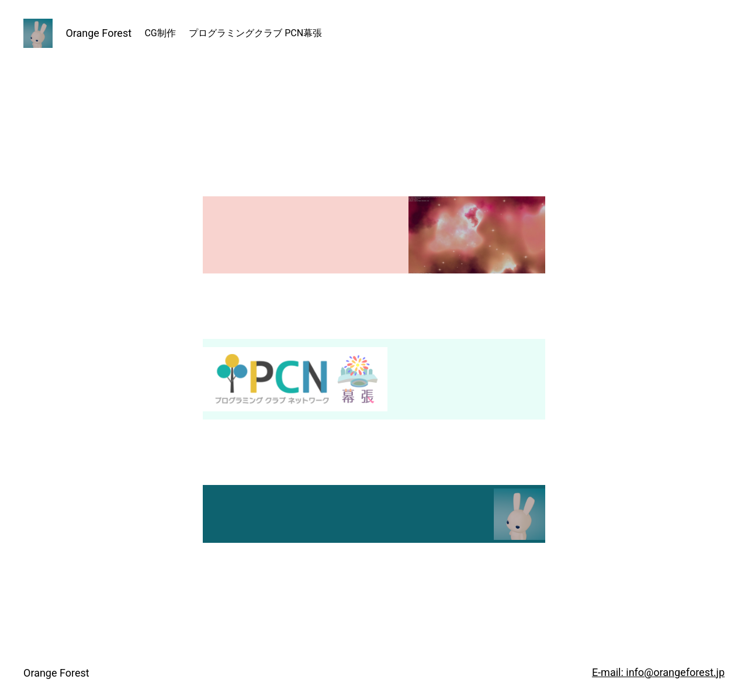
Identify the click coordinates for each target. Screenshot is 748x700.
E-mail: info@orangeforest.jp (658, 672)
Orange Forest (98, 33)
